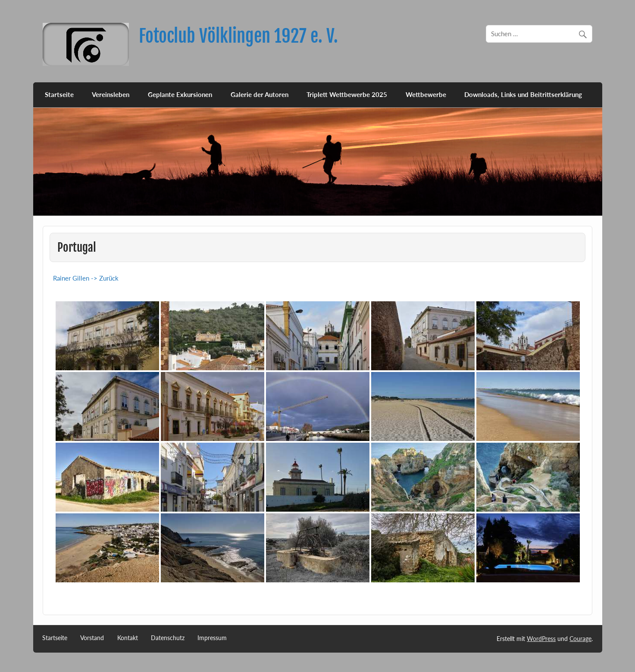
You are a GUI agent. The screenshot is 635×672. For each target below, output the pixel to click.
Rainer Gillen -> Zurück (86, 278)
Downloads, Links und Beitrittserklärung (523, 94)
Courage (580, 639)
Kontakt (128, 638)
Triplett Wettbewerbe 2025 (347, 94)
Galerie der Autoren (260, 94)
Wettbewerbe (426, 94)
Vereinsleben (111, 94)
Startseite (59, 94)
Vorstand (92, 638)
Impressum (212, 638)
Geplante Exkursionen (180, 94)
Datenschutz (168, 638)
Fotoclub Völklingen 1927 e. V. (238, 36)
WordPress (541, 639)
